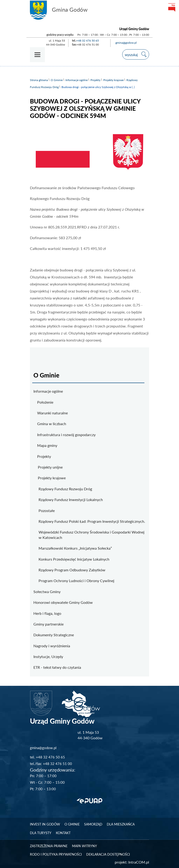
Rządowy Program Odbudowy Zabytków (72, 570)
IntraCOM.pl (139, 862)
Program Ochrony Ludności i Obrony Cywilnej (76, 581)
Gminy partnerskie (48, 624)
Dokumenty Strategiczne (54, 635)
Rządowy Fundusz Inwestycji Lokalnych (71, 500)
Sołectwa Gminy (47, 592)
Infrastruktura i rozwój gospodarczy (66, 435)
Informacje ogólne (77, 80)
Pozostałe (47, 510)
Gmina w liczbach (52, 424)
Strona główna (39, 80)
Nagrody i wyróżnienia (52, 646)
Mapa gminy (47, 445)
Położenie (45, 402)
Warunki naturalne (52, 413)
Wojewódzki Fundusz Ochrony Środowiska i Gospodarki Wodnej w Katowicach (91, 535)
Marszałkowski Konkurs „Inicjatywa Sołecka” (75, 548)
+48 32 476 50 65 (88, 41)
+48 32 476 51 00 (57, 764)
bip (172, 7)
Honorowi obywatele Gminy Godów (63, 602)
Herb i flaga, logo (47, 613)
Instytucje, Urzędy (48, 656)
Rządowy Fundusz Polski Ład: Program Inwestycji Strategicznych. (92, 521)
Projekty (95, 80)
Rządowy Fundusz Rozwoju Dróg (65, 489)
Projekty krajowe (113, 80)
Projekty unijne (50, 467)
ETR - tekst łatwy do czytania (57, 667)
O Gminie (57, 80)
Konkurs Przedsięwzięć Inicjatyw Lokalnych (74, 559)
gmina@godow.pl (126, 43)
